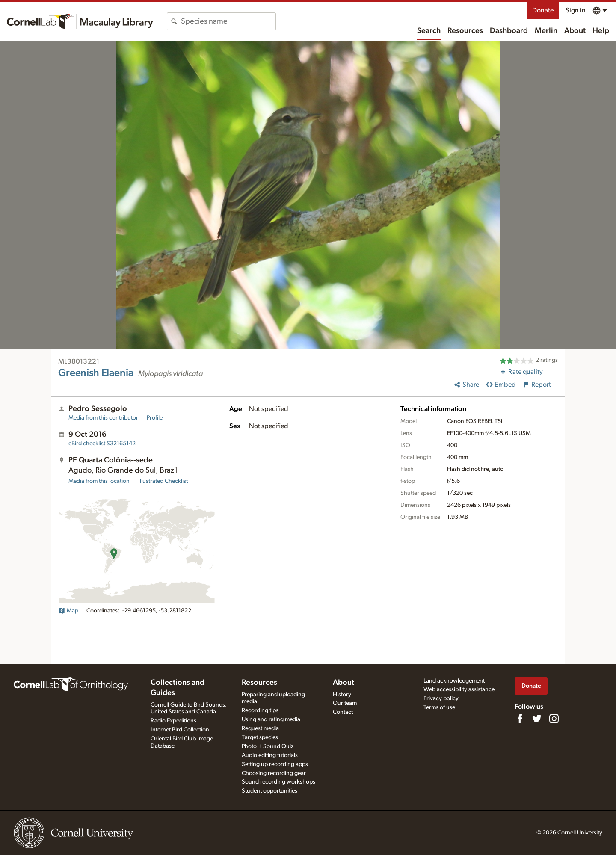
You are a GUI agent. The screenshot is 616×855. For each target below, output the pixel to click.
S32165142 (102, 444)
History (342, 695)
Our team (345, 703)
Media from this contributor (103, 418)
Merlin (546, 31)
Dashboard (509, 31)
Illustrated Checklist (163, 481)
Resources (465, 31)
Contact (343, 712)
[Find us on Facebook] (520, 719)
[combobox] (228, 21)
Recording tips (260, 710)
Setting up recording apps (275, 764)
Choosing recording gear (274, 773)
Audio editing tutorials (270, 755)
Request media (260, 728)
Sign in (576, 10)
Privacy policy (441, 698)
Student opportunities (269, 791)
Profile (155, 418)
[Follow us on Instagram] (554, 719)
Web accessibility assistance (459, 689)
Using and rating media (271, 719)
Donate (543, 10)
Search (429, 31)
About (575, 31)
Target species (260, 737)
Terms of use (439, 707)
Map (68, 611)
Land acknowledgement (454, 681)
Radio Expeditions (173, 721)
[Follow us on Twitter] (537, 719)
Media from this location (99, 481)
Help (601, 31)
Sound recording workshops (278, 782)
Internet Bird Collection (180, 730)
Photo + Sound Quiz (268, 746)
